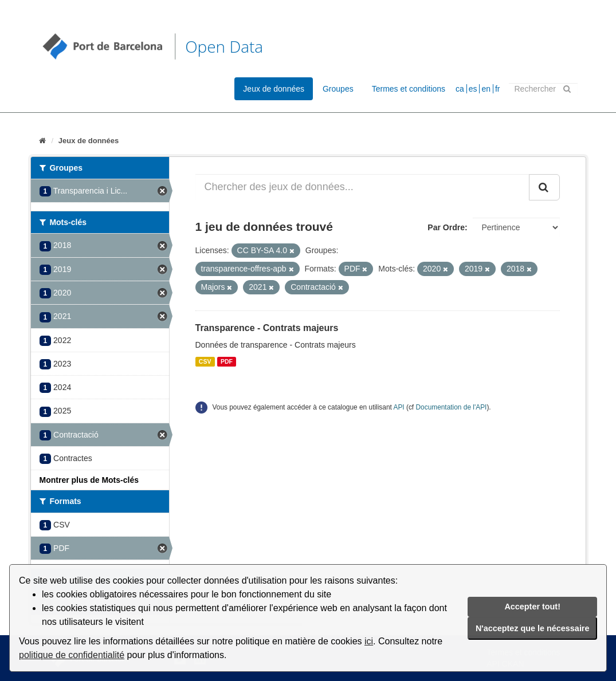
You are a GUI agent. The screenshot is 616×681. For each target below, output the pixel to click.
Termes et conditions (409, 89)
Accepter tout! (532, 607)
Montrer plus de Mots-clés (89, 480)
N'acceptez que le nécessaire (533, 628)
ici (369, 641)
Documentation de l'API (451, 407)
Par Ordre (446, 227)
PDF (227, 361)
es (473, 89)
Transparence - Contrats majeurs (267, 328)
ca (460, 89)
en (486, 89)
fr (498, 89)
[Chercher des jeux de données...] (362, 187)
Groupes (338, 89)
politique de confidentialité (72, 655)
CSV (205, 361)
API (399, 407)
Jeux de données (274, 89)
